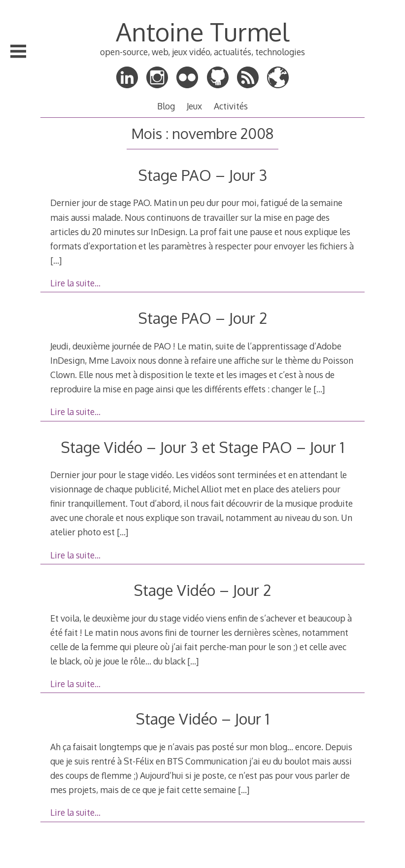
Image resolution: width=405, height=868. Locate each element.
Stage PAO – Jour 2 (203, 318)
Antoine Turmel (202, 32)
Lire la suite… (75, 283)
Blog (166, 106)
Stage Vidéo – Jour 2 (202, 590)
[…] (56, 260)
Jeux (194, 106)
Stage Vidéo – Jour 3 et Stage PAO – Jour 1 (203, 447)
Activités (231, 106)
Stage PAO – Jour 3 (203, 175)
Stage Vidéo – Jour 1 (203, 718)
